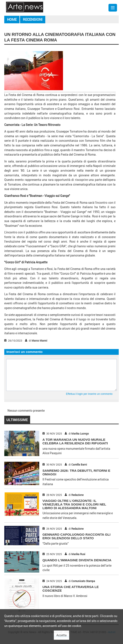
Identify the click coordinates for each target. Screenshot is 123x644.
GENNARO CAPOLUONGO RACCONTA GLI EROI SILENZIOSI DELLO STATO (77, 536)
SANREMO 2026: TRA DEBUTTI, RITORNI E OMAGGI (76, 472)
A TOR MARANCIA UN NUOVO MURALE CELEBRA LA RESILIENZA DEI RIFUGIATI (75, 441)
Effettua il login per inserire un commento (89, 394)
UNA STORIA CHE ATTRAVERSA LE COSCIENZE (71, 589)
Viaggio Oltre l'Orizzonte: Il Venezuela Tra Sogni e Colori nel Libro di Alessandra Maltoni (74, 504)
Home (12, 19)
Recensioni (33, 19)
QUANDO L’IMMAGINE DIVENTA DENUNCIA (77, 560)
